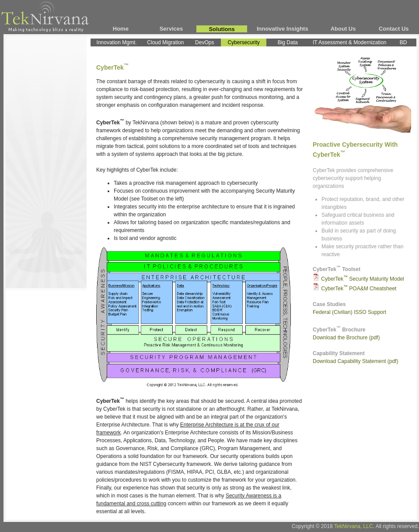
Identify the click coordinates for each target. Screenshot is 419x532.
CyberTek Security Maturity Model (362, 279)
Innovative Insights (283, 29)
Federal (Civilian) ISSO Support (349, 312)
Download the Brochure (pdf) (346, 338)
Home (121, 29)
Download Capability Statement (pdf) (355, 361)
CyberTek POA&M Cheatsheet (359, 289)
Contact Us (394, 29)
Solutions (222, 29)
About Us (343, 29)
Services (171, 29)
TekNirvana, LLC (354, 526)
